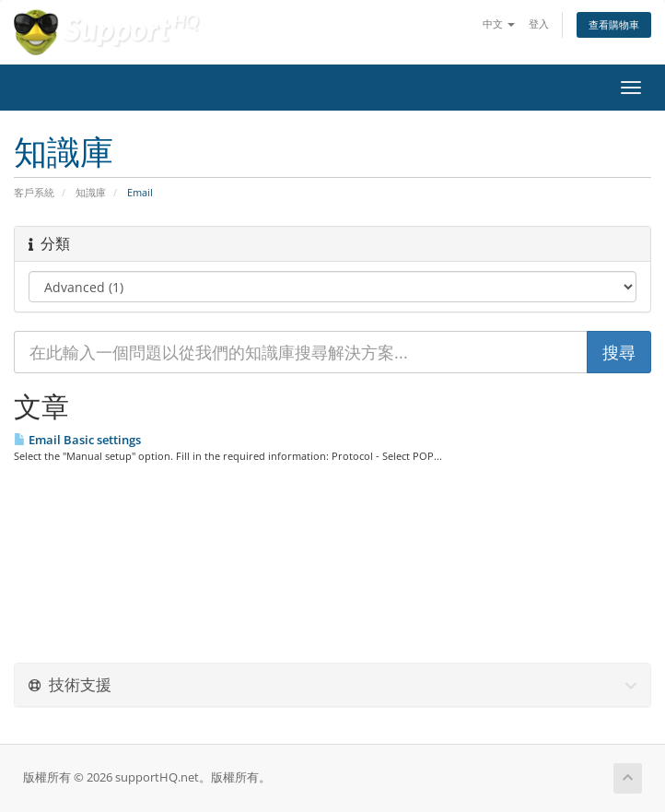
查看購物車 (614, 24)
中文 (499, 24)
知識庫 (91, 192)
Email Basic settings (77, 440)
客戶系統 (34, 192)
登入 (539, 24)
